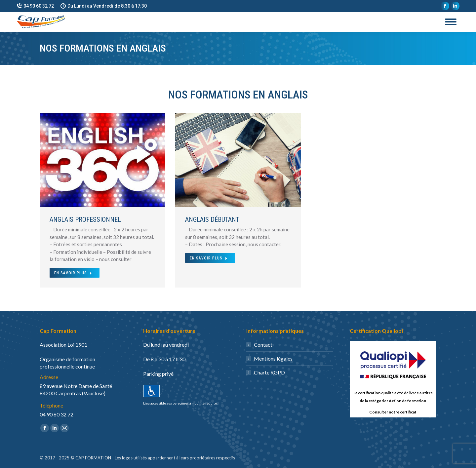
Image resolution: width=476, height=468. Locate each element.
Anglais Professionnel (85, 219)
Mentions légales (273, 358)
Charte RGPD (269, 372)
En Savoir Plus (73, 273)
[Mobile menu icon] (451, 22)
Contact (263, 345)
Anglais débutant (212, 219)
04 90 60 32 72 (35, 6)
